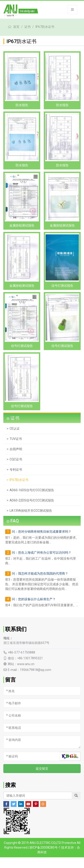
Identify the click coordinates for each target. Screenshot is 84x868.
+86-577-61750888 (21, 652)
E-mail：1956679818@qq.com (29, 670)
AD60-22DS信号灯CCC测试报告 (32, 500)
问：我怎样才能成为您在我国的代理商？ (40, 573)
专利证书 (16, 470)
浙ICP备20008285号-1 (45, 847)
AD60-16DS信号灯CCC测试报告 (32, 490)
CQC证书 (16, 459)
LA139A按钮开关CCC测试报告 (31, 511)
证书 (27, 27)
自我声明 (16, 449)
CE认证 (15, 429)
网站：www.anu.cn (21, 664)
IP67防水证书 (45, 27)
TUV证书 (16, 439)
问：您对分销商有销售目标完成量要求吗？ (42, 532)
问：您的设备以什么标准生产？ (34, 599)
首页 (16, 27)
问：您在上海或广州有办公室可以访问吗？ (42, 553)
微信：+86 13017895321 (25, 658)
